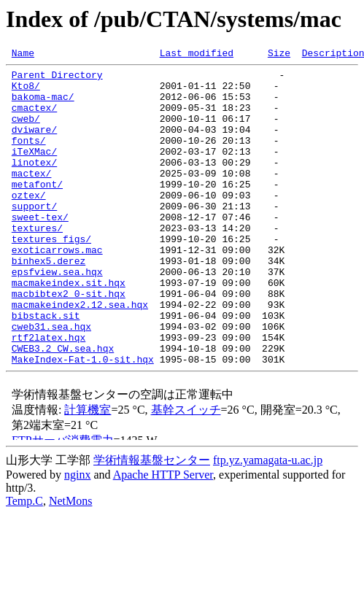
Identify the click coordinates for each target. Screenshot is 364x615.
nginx (77, 536)
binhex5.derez (49, 302)
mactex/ (32, 197)
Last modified (197, 55)
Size (279, 55)
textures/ (37, 263)
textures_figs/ (51, 276)
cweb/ (26, 131)
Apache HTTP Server (163, 536)
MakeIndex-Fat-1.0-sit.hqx (83, 420)
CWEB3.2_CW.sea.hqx (63, 407)
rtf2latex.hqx (49, 394)
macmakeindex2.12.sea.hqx (80, 355)
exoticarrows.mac (57, 289)
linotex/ (34, 184)
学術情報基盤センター (152, 521)
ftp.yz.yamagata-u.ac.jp (268, 521)
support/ (34, 236)
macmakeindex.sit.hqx (69, 328)
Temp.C (24, 562)
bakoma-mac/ (43, 105)
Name (23, 55)
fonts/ (29, 158)
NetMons (71, 562)
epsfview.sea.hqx (57, 315)
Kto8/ (26, 92)
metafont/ (37, 210)
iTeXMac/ (34, 171)
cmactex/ (34, 118)
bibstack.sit (46, 368)
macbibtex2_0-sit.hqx (69, 341)
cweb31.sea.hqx (51, 381)
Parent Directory (57, 79)
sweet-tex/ (40, 250)
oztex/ (29, 223)
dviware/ (34, 144)
